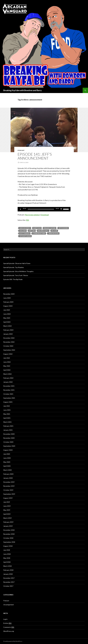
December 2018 (9, 530)
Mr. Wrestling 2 (43, 231)
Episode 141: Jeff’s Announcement (35, 156)
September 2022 (9, 350)
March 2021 (7, 422)
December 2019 (9, 482)
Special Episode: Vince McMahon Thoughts (18, 271)
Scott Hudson (25, 233)
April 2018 (7, 562)
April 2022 (7, 370)
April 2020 (7, 466)
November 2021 (9, 390)
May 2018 (7, 558)
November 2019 (9, 486)
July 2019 (7, 502)
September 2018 (9, 542)
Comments (9, 627)
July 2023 (7, 310)
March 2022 (7, 374)
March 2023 (7, 326)
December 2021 (9, 386)
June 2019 (7, 506)
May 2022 (7, 366)
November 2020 (9, 438)
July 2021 (7, 406)
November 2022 (9, 342)
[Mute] (61, 209)
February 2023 (8, 330)
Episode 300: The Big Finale (13, 279)
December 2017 (9, 578)
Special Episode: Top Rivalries (14, 267)
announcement (25, 228)
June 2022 (7, 362)
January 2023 (8, 334)
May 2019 (7, 510)
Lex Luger (23, 231)
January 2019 (8, 526)
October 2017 (8, 586)
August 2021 (8, 402)
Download (45, 215)
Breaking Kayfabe (50, 228)
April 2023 (7, 322)
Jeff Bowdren (63, 228)
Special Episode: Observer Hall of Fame (17, 263)
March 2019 (7, 518)
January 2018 (8, 574)
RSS (28, 220)
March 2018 (7, 566)
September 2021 (9, 398)
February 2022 (8, 378)
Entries (7, 623)
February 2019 (8, 522)
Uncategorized (8, 605)
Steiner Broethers (39, 233)
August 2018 (8, 546)
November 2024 (9, 294)
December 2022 (9, 338)
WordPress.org (9, 631)
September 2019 (9, 494)
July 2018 (7, 550)
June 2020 (7, 458)
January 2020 (8, 478)
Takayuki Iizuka (53, 233)
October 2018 (8, 538)
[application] (44, 209)
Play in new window (32, 215)
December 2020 (9, 434)
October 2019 (8, 490)
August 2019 (8, 498)
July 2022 (7, 358)
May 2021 (7, 414)
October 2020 (8, 442)
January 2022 (8, 382)
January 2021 (8, 430)
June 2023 (7, 314)
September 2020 (9, 446)
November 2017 (9, 582)
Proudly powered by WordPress (13, 641)
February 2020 (8, 474)
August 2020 (8, 450)
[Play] (21, 209)
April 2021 (7, 418)
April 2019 (7, 514)
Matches (32, 231)
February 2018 (8, 570)
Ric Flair (54, 231)
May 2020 (7, 462)
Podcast (21, 150)
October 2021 (8, 394)
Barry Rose (37, 228)
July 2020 (7, 454)
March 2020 (7, 470)
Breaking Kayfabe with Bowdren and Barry (23, 90)
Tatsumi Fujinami (25, 236)
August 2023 (8, 306)
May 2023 (7, 318)
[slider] (41, 209)
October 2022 (8, 346)
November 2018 (9, 534)
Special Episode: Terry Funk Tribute (16, 275)
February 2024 (8, 302)
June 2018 (7, 554)
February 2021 (8, 426)
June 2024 (7, 298)
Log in (5, 619)
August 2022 (8, 354)
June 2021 (7, 410)
